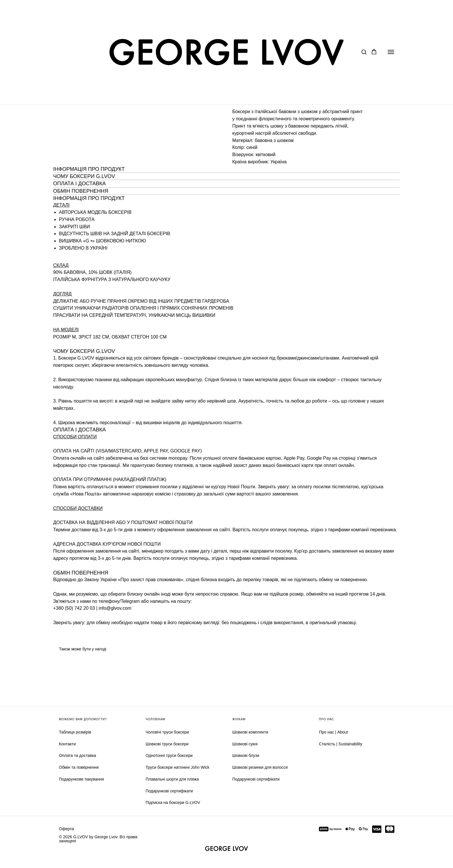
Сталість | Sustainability (341, 744)
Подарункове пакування (81, 779)
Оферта (66, 829)
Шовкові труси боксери (167, 744)
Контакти (67, 744)
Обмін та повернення (79, 767)
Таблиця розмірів (75, 732)
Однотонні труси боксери (169, 755)
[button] (364, 52)
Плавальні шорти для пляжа (172, 779)
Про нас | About (333, 732)
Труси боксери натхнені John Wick (178, 767)
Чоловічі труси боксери (167, 732)
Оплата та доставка (78, 755)
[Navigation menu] (391, 52)
